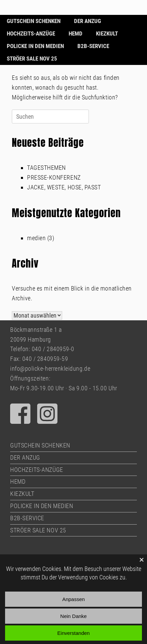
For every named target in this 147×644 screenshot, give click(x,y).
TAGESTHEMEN (46, 168)
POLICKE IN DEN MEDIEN (35, 46)
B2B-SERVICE (93, 46)
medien (36, 238)
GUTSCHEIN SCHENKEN (34, 21)
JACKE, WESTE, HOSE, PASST (64, 187)
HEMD (76, 33)
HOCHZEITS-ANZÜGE (31, 33)
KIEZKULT (107, 33)
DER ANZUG (88, 21)
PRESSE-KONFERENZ (54, 177)
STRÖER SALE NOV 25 (32, 59)
